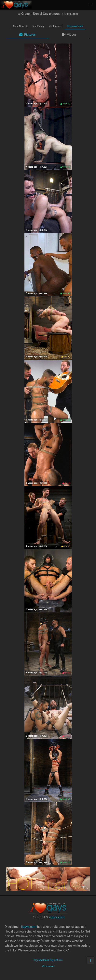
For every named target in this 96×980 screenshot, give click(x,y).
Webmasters (48, 966)
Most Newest (20, 26)
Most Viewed (55, 26)
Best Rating (38, 26)
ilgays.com (57, 917)
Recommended (75, 26)
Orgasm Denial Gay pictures (48, 960)
